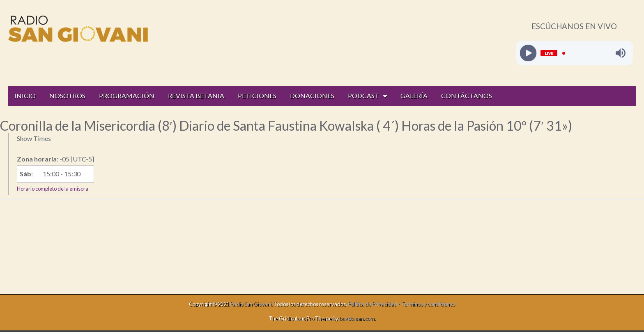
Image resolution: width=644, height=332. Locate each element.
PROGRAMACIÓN (127, 96)
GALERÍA (414, 96)
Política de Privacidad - (374, 304)
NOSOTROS (67, 96)
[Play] (528, 53)
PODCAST (363, 96)
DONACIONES (312, 96)
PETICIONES (257, 96)
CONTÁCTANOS (467, 96)
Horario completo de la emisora (53, 189)
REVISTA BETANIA (196, 96)
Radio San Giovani (251, 304)
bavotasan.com (357, 318)
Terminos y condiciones (428, 304)
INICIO (25, 96)
